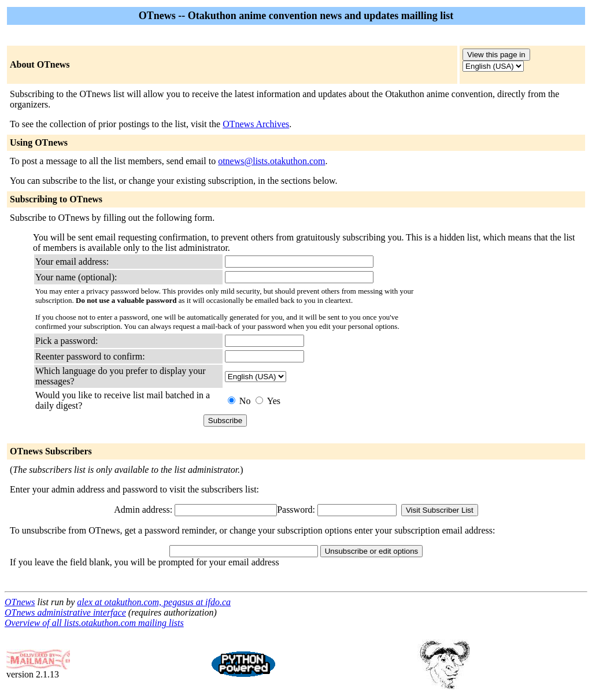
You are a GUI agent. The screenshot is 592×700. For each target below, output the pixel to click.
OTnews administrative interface (65, 612)
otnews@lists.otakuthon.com (271, 161)
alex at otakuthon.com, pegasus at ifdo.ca (154, 602)
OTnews (20, 602)
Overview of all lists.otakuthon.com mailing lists (94, 623)
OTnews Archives (256, 124)
